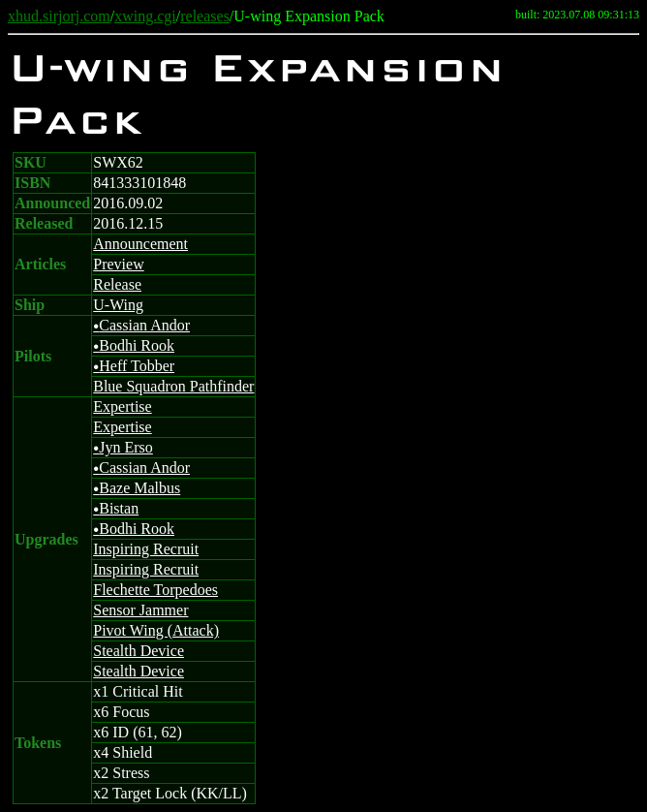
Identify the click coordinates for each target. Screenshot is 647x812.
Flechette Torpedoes (155, 590)
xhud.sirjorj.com (59, 16)
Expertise (122, 406)
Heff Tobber (134, 366)
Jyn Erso (123, 447)
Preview (118, 264)
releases (205, 16)
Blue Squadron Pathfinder (173, 386)
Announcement (140, 244)
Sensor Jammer (140, 610)
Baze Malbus (137, 488)
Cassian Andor (141, 325)
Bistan (116, 508)
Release (117, 284)
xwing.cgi (145, 16)
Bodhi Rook (134, 345)
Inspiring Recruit (146, 549)
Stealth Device (139, 651)
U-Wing (118, 305)
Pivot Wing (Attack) (156, 630)
